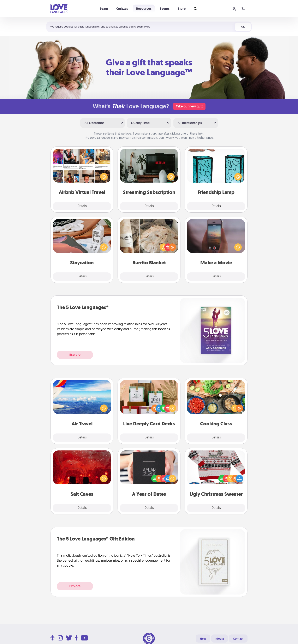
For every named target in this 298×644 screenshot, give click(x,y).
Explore (75, 355)
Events (165, 9)
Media (220, 639)
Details (82, 206)
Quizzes (122, 9)
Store (182, 9)
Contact (238, 639)
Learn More (144, 27)
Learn (104, 9)
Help (203, 639)
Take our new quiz (189, 106)
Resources (144, 9)
